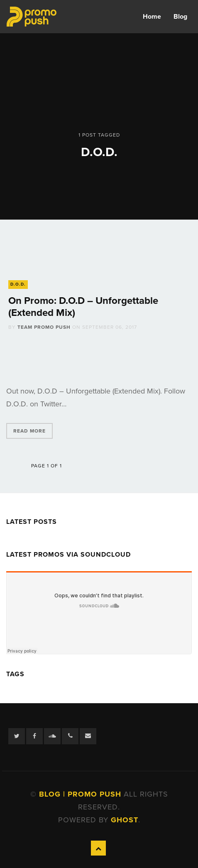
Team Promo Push (44, 327)
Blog (180, 17)
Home (152, 17)
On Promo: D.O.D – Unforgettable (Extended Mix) (83, 307)
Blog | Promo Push (81, 794)
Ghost (125, 820)
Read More (29, 431)
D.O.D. (18, 284)
